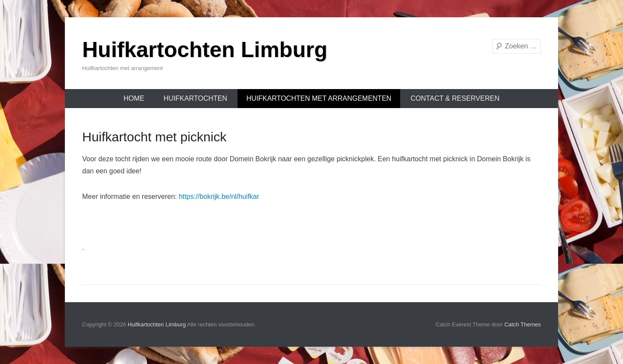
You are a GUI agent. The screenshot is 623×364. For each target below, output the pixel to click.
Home (134, 98)
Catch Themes (523, 324)
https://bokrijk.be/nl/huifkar (219, 196)
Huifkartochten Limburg (205, 50)
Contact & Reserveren (455, 98)
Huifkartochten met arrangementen (319, 98)
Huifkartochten (195, 98)
